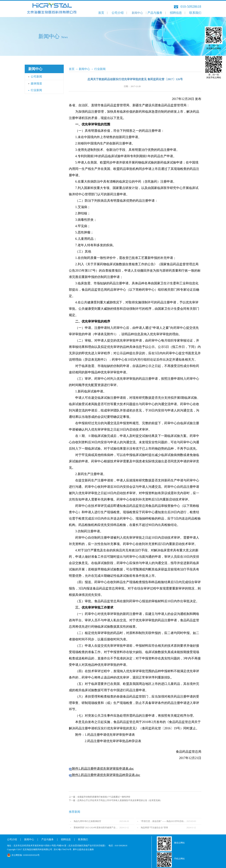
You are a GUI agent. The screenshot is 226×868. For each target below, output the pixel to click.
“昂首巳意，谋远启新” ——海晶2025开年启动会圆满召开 (164, 821)
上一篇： (100, 797)
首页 (101, 13)
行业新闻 (100, 69)
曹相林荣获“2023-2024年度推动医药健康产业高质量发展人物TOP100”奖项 (96, 828)
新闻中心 (84, 69)
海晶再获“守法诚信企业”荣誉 (154, 828)
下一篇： (115, 800)
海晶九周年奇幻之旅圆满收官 (87, 821)
